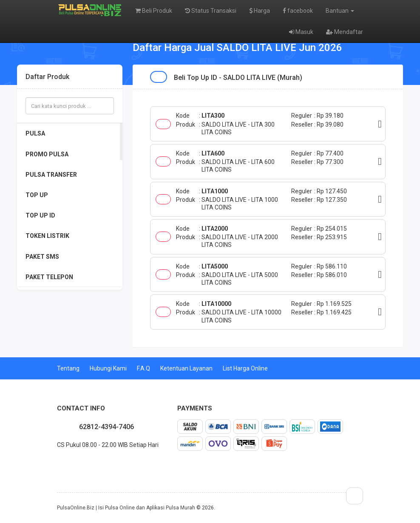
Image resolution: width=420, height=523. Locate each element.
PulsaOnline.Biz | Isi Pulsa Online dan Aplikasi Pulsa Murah (126, 508)
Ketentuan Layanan (186, 368)
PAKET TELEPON (49, 277)
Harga (260, 11)
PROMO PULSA (47, 154)
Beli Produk (154, 11)
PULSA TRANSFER (51, 175)
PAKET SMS (42, 257)
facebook (298, 11)
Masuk (301, 32)
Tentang (68, 368)
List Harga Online (245, 368)
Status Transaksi (211, 11)
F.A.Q (143, 368)
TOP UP (37, 195)
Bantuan (340, 11)
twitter (64, 464)
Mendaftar (345, 32)
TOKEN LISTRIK (47, 236)
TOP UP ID (40, 215)
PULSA (35, 133)
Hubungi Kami (108, 368)
